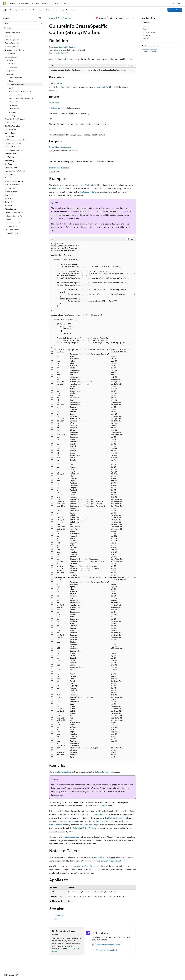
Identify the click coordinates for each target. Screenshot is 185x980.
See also (146, 39)
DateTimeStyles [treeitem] (11, 129)
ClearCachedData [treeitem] (15, 78)
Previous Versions (22, 973)
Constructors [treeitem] (12, 67)
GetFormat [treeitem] (13, 105)
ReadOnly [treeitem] (12, 112)
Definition (147, 23)
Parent (56, 919)
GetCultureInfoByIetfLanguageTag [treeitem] (21, 98)
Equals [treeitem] (11, 88)
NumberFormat (56, 825)
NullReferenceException (59, 168)
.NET (58, 18)
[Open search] (174, 3)
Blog (33, 973)
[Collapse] (40, 18)
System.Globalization (67, 47)
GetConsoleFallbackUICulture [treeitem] (20, 91)
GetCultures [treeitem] (13, 102)
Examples (146, 26)
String (59, 83)
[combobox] (23, 23)
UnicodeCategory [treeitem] (11, 233)
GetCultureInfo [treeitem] (14, 95)
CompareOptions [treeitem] (11, 57)
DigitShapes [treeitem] (9, 136)
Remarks (146, 29)
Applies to (147, 35)
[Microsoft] (5, 3)
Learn (51, 18)
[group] (92, 501)
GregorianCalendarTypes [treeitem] (14, 150)
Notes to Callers (149, 32)
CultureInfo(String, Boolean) (85, 828)
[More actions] (134, 18)
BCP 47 (64, 791)
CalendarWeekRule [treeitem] (12, 43)
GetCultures (57, 188)
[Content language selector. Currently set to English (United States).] (14, 967)
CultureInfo (62, 59)
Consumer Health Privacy (70, 973)
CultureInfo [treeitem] (11, 64)
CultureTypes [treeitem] (10, 122)
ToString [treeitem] (12, 116)
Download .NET (175, 10)
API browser (66, 18)
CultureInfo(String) (102, 772)
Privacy (53, 973)
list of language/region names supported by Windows (75, 788)
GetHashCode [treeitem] (14, 109)
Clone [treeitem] (11, 81)
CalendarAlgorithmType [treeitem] (14, 39)
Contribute (44, 973)
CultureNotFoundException (61, 147)
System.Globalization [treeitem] (13, 33)
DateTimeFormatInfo (117, 818)
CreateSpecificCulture (89, 192)
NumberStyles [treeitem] (10, 188)
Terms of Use (89, 973)
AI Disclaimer (8, 973)
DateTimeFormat (70, 821)
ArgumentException (100, 857)
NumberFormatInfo (100, 821)
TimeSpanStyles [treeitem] (11, 226)
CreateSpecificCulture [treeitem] (17, 84)
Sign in (180, 3)
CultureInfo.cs (61, 53)
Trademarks (101, 973)
